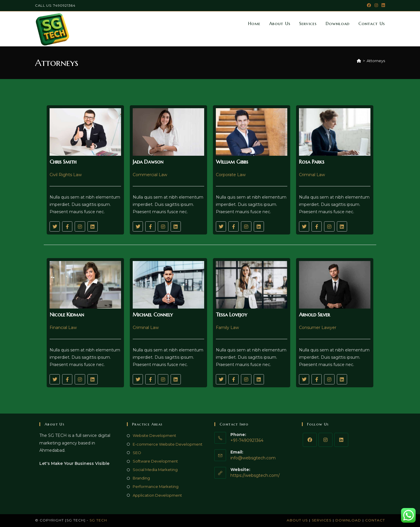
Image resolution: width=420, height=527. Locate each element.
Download (348, 520)
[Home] (359, 61)
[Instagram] (325, 440)
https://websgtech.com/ (255, 475)
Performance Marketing (156, 486)
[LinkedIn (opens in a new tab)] (382, 6)
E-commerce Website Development (168, 444)
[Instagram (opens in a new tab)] (376, 6)
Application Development (157, 495)
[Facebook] (310, 440)
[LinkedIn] (341, 440)
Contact (375, 520)
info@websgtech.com (253, 458)
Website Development (154, 435)
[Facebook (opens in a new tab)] (369, 6)
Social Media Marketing (155, 470)
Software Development (155, 461)
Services (322, 520)
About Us (297, 520)
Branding (141, 478)
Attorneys (376, 61)
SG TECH (98, 520)
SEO (137, 453)
